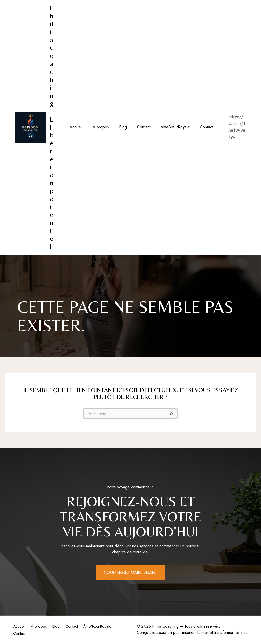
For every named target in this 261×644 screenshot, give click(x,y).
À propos (98, 127)
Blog (118, 127)
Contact (137, 127)
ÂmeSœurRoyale (166, 127)
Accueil (75, 127)
